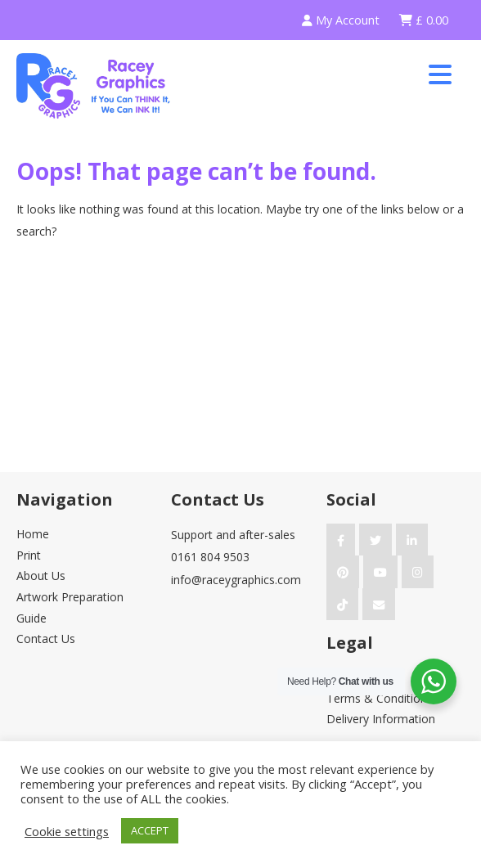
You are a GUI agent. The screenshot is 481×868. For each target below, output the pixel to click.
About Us (41, 576)
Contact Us (46, 639)
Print (29, 555)
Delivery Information (381, 719)
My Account (341, 20)
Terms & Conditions (380, 698)
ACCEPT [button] (150, 830)
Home (33, 534)
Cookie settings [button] (67, 831)
